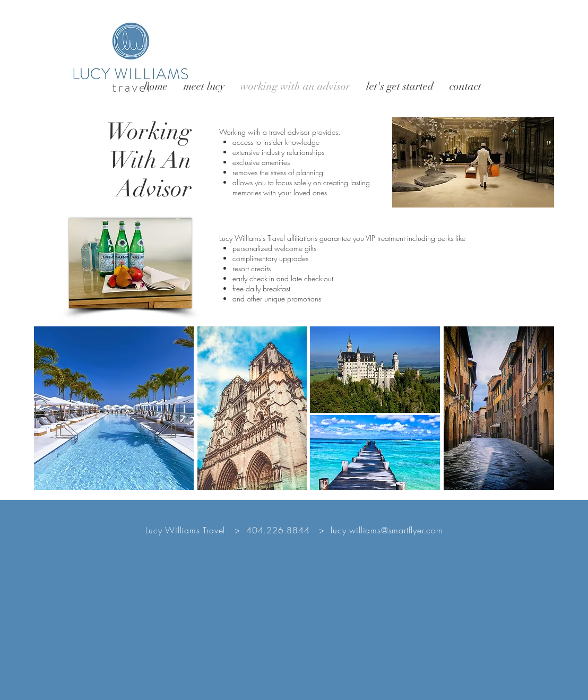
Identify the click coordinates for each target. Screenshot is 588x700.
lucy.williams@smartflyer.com (387, 530)
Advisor (154, 189)
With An (150, 160)
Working (149, 132)
